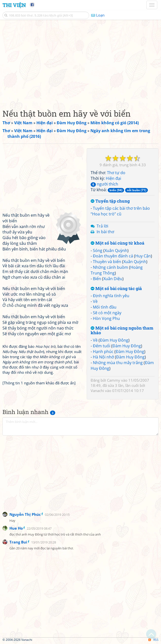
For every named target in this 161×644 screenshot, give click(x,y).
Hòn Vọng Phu (106, 318)
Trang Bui (18, 542)
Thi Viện (14, 5)
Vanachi (97, 391)
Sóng (98, 250)
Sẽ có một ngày (107, 313)
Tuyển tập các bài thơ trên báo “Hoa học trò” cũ (120, 211)
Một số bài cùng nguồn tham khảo (122, 330)
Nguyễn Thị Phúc (25, 514)
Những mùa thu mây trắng (118, 363)
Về (95, 301)
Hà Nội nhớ (103, 357)
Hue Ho (16, 528)
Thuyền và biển (107, 262)
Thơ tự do (116, 173)
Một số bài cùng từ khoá (118, 243)
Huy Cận (143, 256)
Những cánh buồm (110, 267)
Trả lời (102, 226)
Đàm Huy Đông (114, 340)
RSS (153, 640)
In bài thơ (105, 232)
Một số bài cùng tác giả (116, 289)
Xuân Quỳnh (116, 250)
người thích (104, 184)
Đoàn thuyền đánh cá (113, 256)
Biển (97, 279)
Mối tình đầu (105, 307)
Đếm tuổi (102, 346)
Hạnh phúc (103, 352)
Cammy (114, 380)
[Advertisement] (80, 63)
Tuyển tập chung (110, 201)
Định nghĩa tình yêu (111, 296)
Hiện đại (113, 178)
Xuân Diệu (113, 279)
